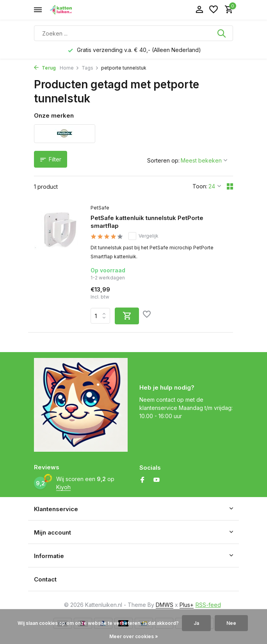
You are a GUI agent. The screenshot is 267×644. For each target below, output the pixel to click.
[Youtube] (157, 480)
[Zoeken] (133, 33)
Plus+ (187, 605)
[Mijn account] (199, 10)
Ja (196, 623)
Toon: (200, 186)
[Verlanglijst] (214, 10)
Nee (231, 623)
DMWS (165, 605)
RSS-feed (208, 605)
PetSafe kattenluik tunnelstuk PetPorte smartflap (147, 222)
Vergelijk (143, 236)
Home (69, 68)
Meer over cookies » (134, 636)
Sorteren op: (163, 160)
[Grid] (230, 186)
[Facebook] (142, 480)
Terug (45, 68)
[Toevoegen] (127, 316)
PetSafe (100, 208)
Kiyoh (63, 487)
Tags (90, 68)
